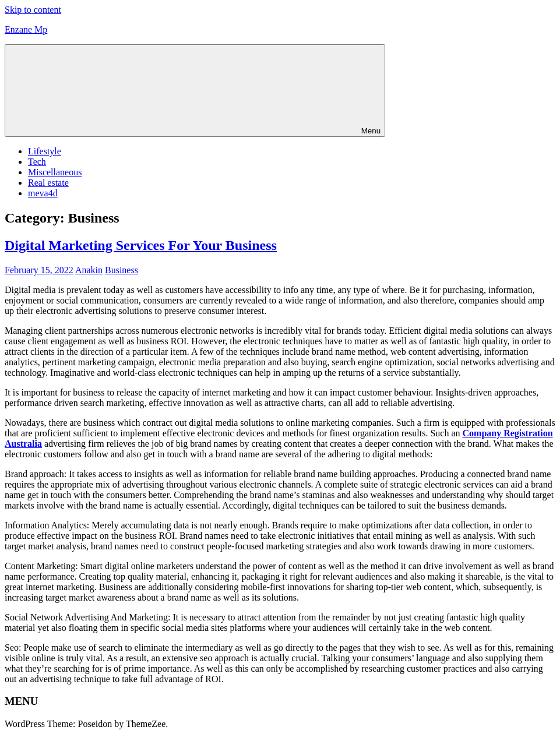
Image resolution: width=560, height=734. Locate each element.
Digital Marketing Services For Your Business (141, 245)
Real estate (48, 183)
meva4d (43, 193)
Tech (37, 162)
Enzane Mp (26, 29)
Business (121, 270)
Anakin (89, 270)
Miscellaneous (55, 172)
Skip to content (33, 10)
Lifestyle (45, 151)
